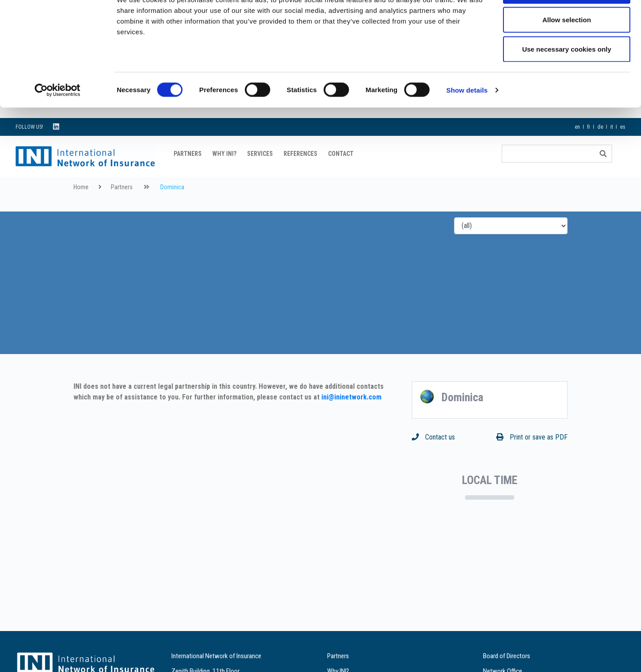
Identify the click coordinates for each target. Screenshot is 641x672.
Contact (341, 176)
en (577, 149)
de (600, 149)
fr (589, 149)
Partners (188, 176)
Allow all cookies (567, 23)
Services (260, 176)
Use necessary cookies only (567, 82)
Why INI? (224, 176)
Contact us (433, 459)
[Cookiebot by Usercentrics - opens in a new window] (58, 123)
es (623, 149)
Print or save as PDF (532, 459)
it (612, 149)
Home (81, 210)
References (300, 176)
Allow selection (566, 53)
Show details (467, 123)
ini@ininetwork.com (351, 419)
